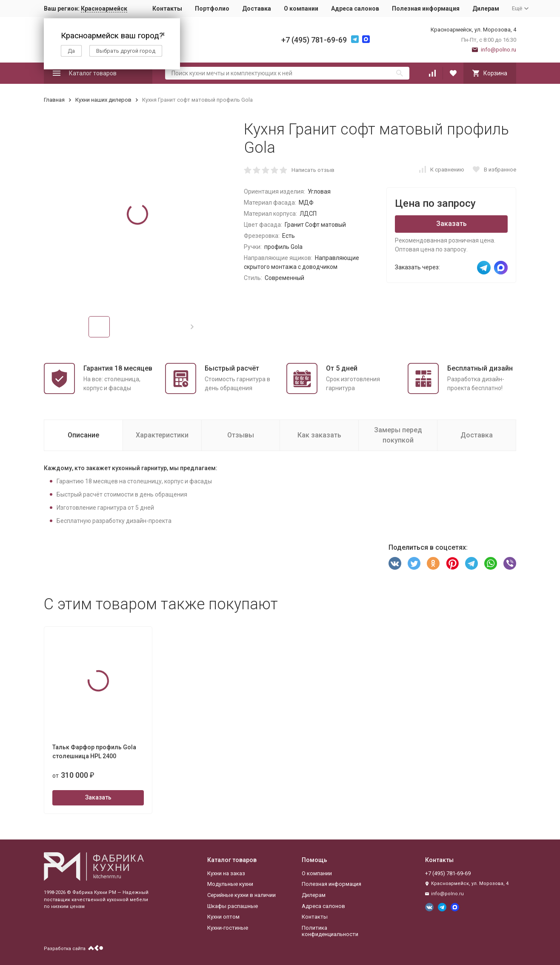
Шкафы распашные (233, 906)
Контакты (167, 9)
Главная (54, 100)
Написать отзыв (313, 170)
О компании (301, 9)
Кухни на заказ (226, 873)
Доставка (257, 9)
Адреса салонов (355, 9)
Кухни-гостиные (228, 928)
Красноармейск (104, 9)
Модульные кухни (230, 884)
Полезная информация (426, 9)
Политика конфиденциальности (330, 931)
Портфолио (212, 9)
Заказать (451, 224)
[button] (192, 327)
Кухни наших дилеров (103, 100)
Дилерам (486, 9)
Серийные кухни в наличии (241, 895)
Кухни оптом (223, 917)
